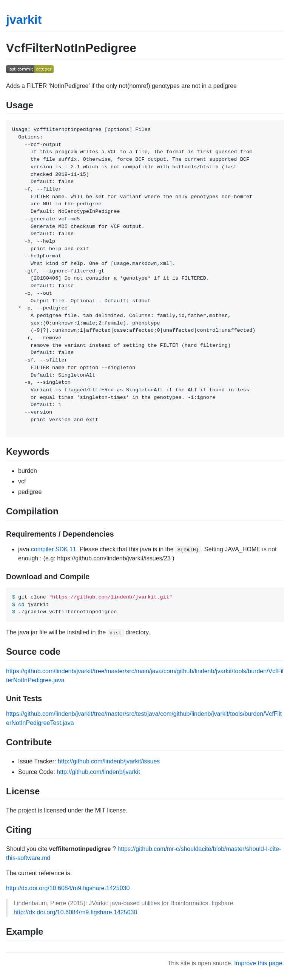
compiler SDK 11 (54, 549)
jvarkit (24, 20)
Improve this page (258, 963)
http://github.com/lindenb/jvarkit (98, 772)
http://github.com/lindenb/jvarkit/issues (109, 761)
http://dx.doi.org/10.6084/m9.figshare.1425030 (68, 888)
